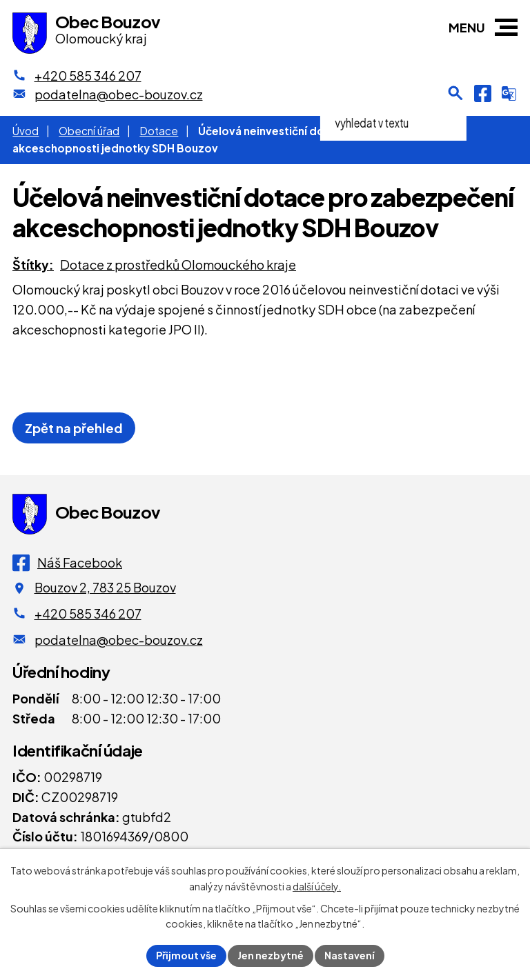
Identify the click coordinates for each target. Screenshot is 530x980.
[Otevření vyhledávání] (455, 93)
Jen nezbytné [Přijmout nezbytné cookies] (271, 955)
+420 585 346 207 (88, 613)
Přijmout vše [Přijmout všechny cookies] (186, 955)
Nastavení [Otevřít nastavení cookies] (350, 955)
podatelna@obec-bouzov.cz (119, 640)
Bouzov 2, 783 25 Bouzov (105, 587)
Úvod (26, 131)
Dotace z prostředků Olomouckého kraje (178, 264)
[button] (506, 27)
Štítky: (33, 264)
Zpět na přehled (74, 428)
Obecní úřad (89, 131)
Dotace (159, 131)
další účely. (317, 886)
